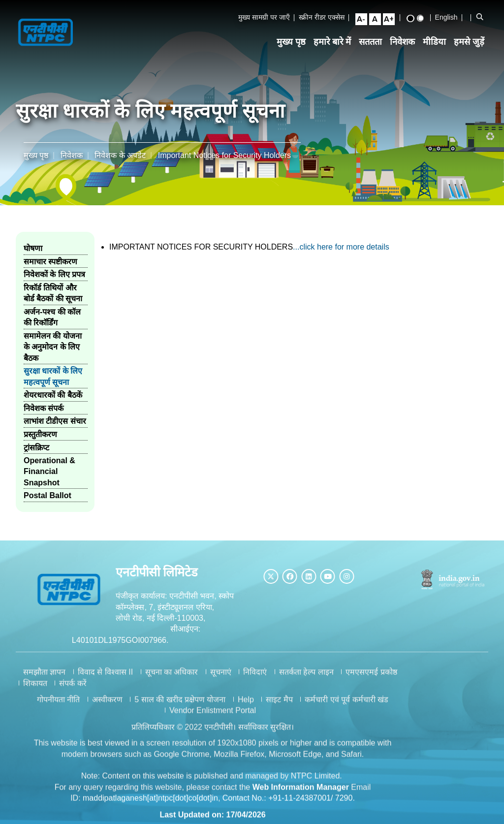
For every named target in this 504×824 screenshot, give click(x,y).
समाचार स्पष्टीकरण (50, 259)
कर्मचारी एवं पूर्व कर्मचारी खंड (346, 705)
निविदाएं (255, 678)
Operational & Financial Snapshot (49, 469)
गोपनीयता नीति (58, 705)
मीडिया (438, 51)
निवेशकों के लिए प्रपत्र (54, 272)
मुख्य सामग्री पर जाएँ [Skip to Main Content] (268, 22)
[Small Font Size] (365, 24)
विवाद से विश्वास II (105, 678)
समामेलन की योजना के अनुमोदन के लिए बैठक (53, 344)
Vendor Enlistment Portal (213, 716)
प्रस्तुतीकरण (40, 431)
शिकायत (35, 688)
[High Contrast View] (414, 23)
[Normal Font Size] (378, 24)
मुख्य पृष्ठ (295, 51)
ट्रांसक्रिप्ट (36, 445)
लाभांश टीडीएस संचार (55, 419)
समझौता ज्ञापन (44, 678)
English (450, 22)
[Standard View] (424, 23)
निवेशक (406, 51)
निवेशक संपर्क (44, 405)
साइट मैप (279, 705)
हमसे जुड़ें (472, 51)
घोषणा (33, 246)
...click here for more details (341, 244)
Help (246, 705)
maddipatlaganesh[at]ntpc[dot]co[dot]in (150, 804)
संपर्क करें (73, 688)
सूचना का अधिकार (172, 678)
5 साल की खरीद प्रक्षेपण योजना (180, 705)
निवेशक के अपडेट (120, 152)
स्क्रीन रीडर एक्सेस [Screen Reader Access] (325, 22)
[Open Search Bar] (483, 22)
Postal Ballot (47, 493)
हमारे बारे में (336, 51)
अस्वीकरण (107, 705)
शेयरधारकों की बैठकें (53, 393)
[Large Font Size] (392, 24)
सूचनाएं (221, 678)
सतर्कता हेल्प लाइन (306, 678)
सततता (374, 51)
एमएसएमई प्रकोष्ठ (371, 678)
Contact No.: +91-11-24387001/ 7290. (289, 804)
